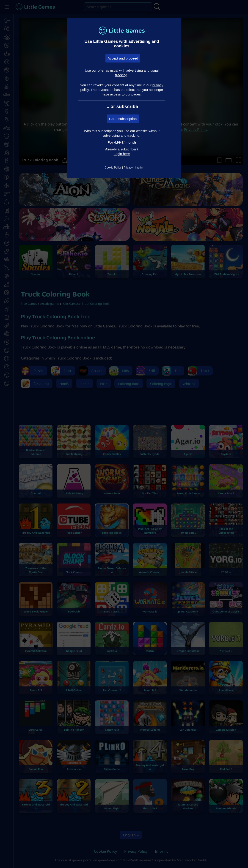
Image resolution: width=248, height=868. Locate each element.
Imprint (139, 168)
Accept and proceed (123, 58)
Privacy (128, 168)
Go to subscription (123, 119)
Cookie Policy (113, 168)
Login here (122, 154)
